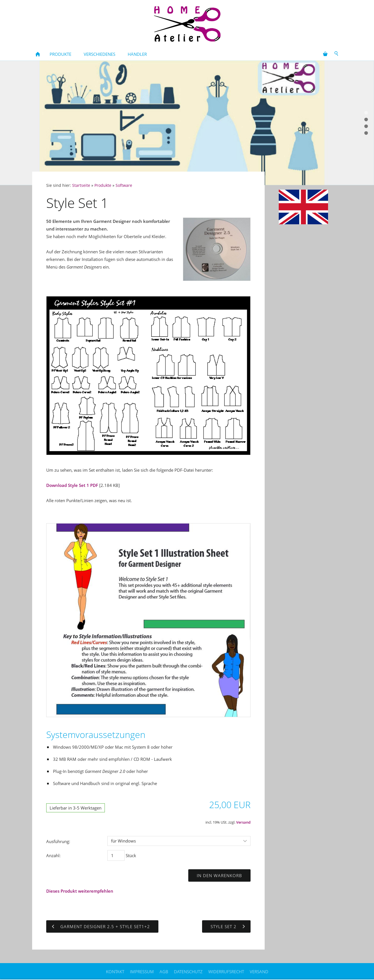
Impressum (142, 972)
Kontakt (115, 972)
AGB (164, 972)
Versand (243, 822)
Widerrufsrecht (226, 972)
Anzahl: (53, 855)
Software (124, 185)
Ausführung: (58, 841)
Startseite (81, 185)
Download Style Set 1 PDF (72, 485)
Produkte (103, 185)
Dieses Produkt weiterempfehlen (80, 891)
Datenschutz (188, 972)
